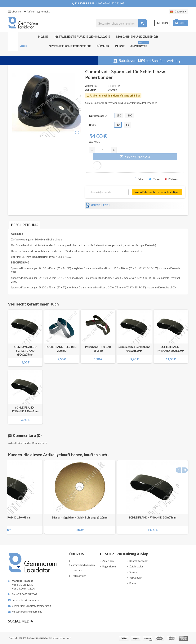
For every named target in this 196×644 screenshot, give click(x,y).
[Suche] (121, 23)
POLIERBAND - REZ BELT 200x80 (62, 349)
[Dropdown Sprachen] (178, 12)
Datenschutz (79, 576)
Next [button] (184, 454)
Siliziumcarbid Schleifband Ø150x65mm (134, 349)
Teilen (139, 179)
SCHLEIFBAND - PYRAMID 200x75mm (171, 349)
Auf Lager (90, 90)
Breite (93, 125)
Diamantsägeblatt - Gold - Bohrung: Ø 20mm (80, 517)
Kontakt (44, 12)
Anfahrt (29, 12)
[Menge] (103, 150)
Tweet (154, 179)
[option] (153, 497)
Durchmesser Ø (98, 116)
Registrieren (109, 566)
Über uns (15, 12)
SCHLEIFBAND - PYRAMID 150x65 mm (25, 409)
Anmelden (108, 561)
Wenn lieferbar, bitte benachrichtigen (157, 192)
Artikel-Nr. (91, 86)
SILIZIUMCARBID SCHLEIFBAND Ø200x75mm (25, 351)
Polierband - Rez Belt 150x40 (98, 349)
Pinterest (172, 179)
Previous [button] (178, 454)
